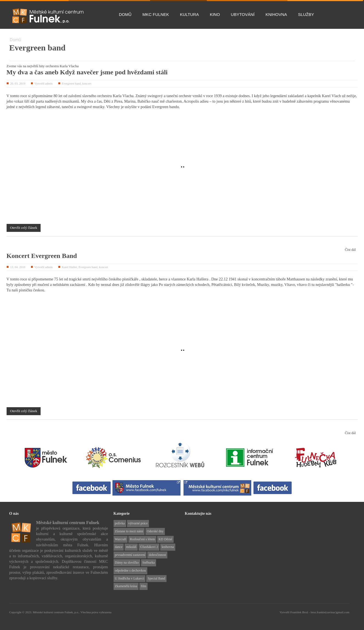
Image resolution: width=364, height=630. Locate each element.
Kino (215, 14)
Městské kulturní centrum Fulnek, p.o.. (57, 612)
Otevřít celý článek (24, 228)
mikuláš (131, 547)
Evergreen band (71, 83)
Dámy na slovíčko (127, 562)
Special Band (156, 578)
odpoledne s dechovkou (130, 570)
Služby (306, 14)
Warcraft (121, 539)
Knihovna (276, 14)
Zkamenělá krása (126, 586)
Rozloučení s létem (142, 539)
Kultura (189, 14)
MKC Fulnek (156, 14)
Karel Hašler (69, 267)
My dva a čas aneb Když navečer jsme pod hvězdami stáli (87, 72)
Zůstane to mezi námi (129, 531)
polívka (120, 523)
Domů (125, 14)
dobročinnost (157, 555)
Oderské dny (155, 531)
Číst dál (350, 250)
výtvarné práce (138, 523)
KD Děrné (165, 539)
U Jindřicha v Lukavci (130, 578)
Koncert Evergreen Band (42, 256)
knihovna (168, 547)
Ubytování (243, 14)
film (143, 586)
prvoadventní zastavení (130, 555)
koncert (87, 83)
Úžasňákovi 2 (149, 547)
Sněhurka (149, 562)
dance (119, 547)
